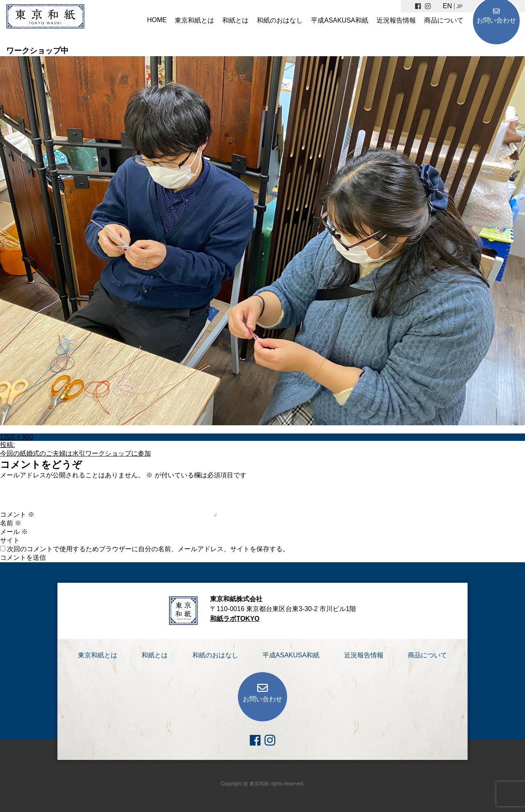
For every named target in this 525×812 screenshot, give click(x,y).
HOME (157, 20)
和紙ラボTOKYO (235, 619)
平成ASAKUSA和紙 (340, 20)
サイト (10, 540)
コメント (17, 514)
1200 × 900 (17, 437)
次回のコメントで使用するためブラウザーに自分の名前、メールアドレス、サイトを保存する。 (148, 549)
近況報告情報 (396, 20)
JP (460, 6)
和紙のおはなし (280, 20)
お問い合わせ (496, 20)
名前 (11, 523)
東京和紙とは (194, 20)
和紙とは (235, 20)
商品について (444, 20)
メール (14, 532)
